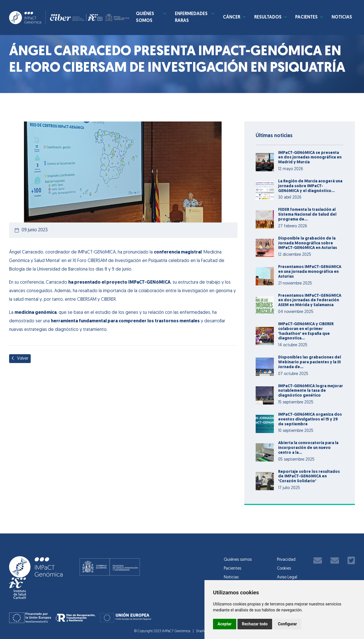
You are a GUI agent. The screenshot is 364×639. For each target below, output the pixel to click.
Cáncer (230, 18)
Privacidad (286, 560)
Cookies (284, 569)
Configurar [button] (287, 624)
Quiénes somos (149, 18)
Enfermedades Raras (191, 18)
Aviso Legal (287, 577)
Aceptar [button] (225, 624)
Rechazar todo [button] (255, 624)
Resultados (267, 18)
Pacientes (306, 18)
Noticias (342, 18)
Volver (20, 358)
